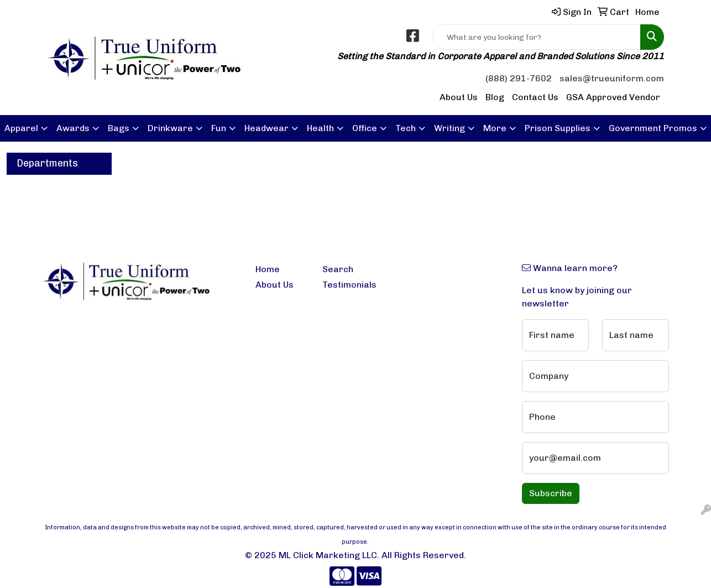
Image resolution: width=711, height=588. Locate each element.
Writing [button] (449, 128)
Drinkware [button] (170, 128)
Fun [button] (219, 128)
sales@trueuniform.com (612, 78)
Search (338, 269)
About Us (459, 97)
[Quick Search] (537, 37)
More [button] (495, 128)
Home (268, 269)
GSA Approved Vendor (613, 97)
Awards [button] (73, 128)
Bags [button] (119, 128)
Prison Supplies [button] (558, 128)
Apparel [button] (21, 128)
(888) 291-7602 (519, 78)
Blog (495, 97)
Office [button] (365, 128)
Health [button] (320, 128)
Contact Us (535, 97)
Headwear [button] (266, 128)
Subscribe (551, 493)
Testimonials (349, 285)
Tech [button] (406, 128)
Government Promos (653, 128)
